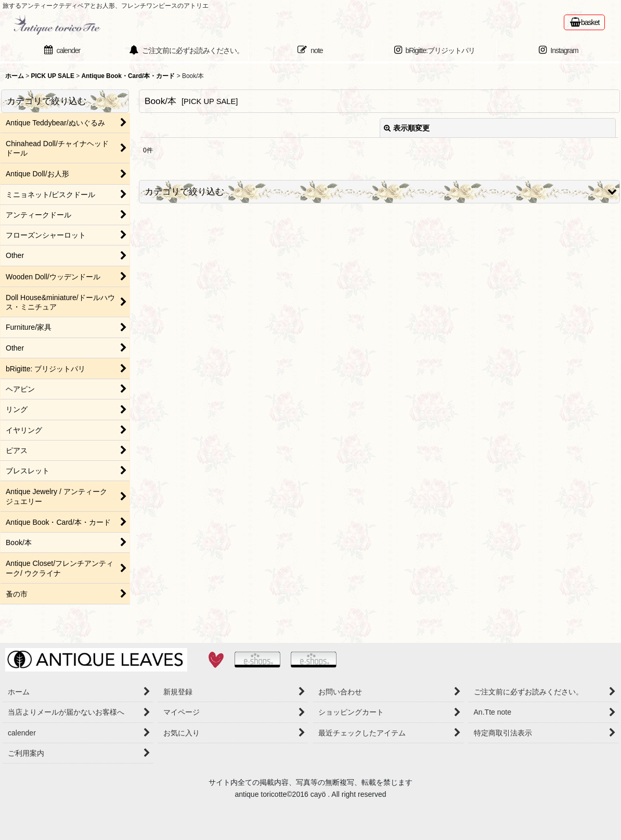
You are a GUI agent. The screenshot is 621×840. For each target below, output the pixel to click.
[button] (379, 192)
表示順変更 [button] (407, 128)
